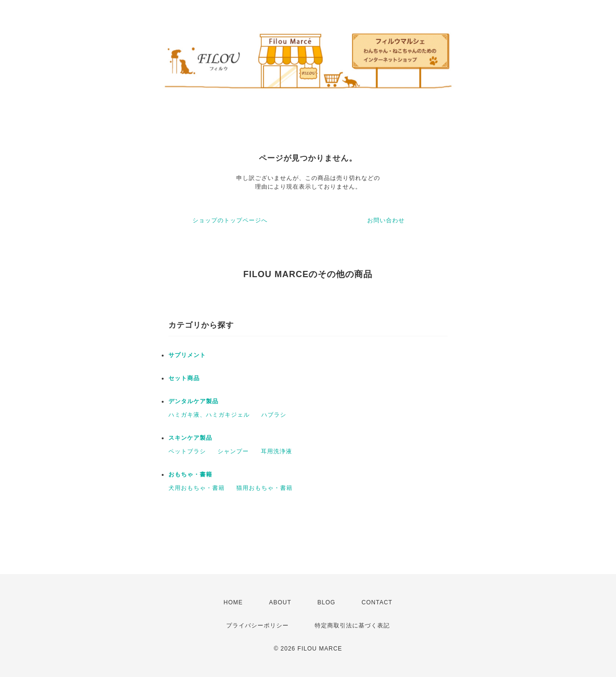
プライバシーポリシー (257, 626)
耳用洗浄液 (276, 451)
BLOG (327, 602)
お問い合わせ (386, 220)
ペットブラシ (187, 451)
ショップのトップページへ (230, 220)
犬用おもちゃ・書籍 (197, 488)
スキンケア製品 (190, 438)
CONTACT (377, 602)
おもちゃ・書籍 (190, 474)
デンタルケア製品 (193, 401)
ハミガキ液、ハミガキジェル (209, 415)
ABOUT (280, 602)
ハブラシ (274, 415)
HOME (233, 602)
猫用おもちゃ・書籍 (264, 488)
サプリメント (187, 355)
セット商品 (184, 378)
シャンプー (233, 451)
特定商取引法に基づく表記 (352, 626)
